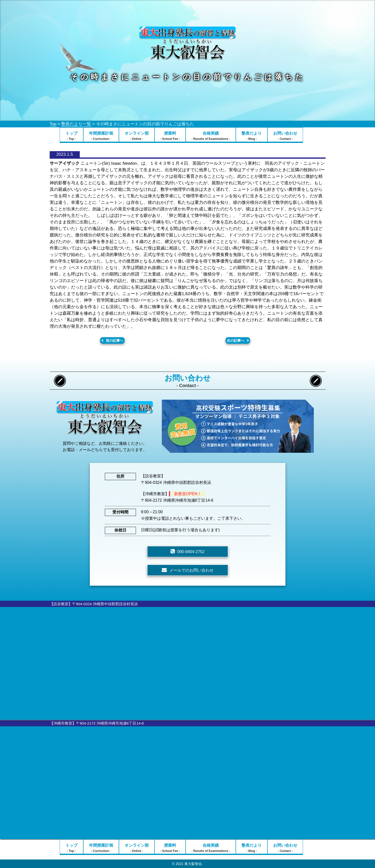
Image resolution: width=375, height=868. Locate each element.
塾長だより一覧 (76, 124)
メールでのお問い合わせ (191, 570)
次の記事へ (236, 340)
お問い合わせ (285, 136)
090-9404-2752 (191, 552)
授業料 (170, 136)
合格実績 (211, 136)
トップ (71, 136)
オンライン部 (137, 136)
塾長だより (252, 136)
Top (53, 124)
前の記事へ (115, 340)
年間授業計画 (101, 136)
